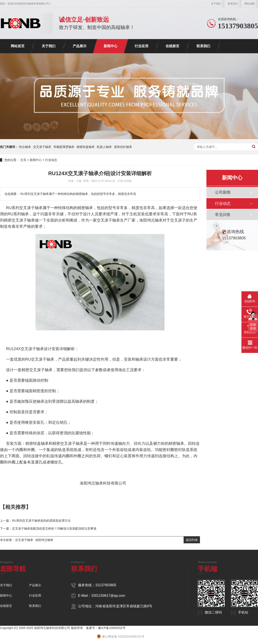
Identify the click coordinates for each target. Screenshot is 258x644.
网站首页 (18, 46)
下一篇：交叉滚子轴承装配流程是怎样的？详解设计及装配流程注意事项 (48, 529)
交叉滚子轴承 (42, 147)
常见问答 (223, 215)
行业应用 (141, 46)
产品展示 (80, 46)
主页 (23, 160)
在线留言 (172, 46)
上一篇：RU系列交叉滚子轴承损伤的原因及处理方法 (35, 521)
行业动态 (51, 160)
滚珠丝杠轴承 (123, 147)
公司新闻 (223, 192)
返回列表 (192, 540)
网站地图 (250, 4)
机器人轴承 (104, 147)
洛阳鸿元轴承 (44, 540)
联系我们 (233, 4)
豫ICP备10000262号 (112, 628)
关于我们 (216, 4)
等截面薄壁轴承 (64, 147)
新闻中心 (111, 46)
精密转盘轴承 (86, 147)
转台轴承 (25, 147)
